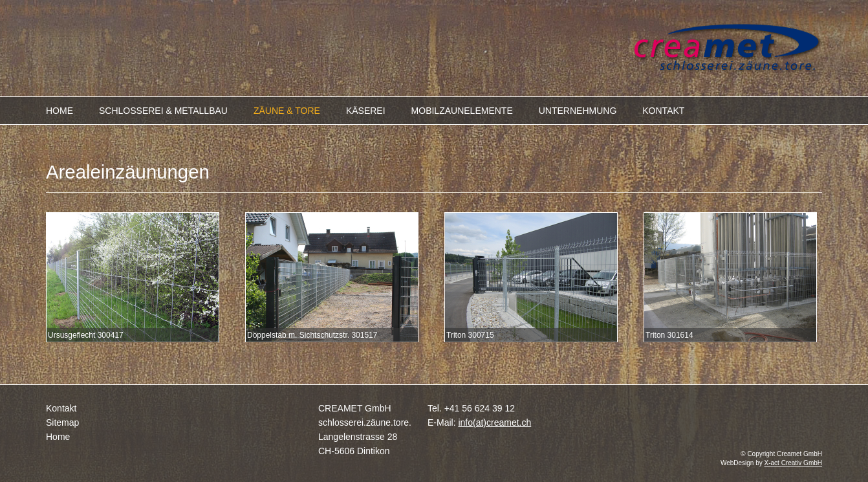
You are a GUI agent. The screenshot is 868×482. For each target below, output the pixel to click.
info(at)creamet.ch (494, 422)
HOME (60, 111)
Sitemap (62, 422)
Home (58, 437)
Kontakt (61, 408)
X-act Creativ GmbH (793, 463)
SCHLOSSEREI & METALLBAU (163, 111)
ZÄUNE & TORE (287, 111)
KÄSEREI (366, 111)
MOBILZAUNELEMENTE (462, 111)
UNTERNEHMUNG (578, 111)
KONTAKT (663, 111)
